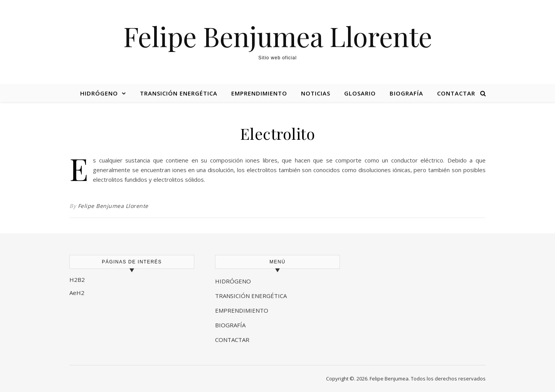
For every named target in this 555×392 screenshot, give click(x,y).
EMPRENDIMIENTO (242, 310)
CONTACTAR (232, 340)
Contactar (456, 93)
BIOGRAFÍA (231, 325)
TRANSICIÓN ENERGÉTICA (251, 296)
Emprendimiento (259, 93)
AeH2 (78, 293)
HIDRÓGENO (233, 281)
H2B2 (77, 280)
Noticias (316, 93)
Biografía (406, 93)
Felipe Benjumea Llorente (278, 36)
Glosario (360, 93)
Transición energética (179, 93)
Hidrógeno (99, 93)
